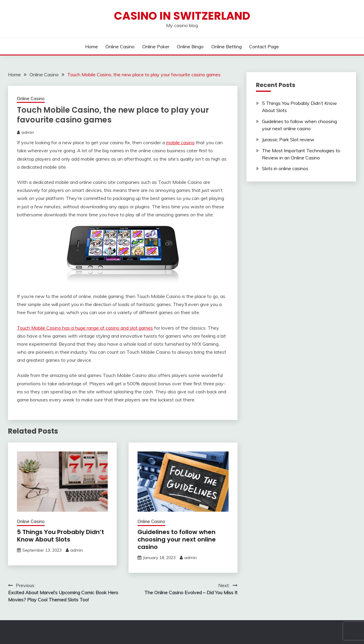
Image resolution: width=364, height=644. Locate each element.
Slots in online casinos (285, 168)
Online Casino (120, 46)
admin (28, 132)
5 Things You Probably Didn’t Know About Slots (61, 536)
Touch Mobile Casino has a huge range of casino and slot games (85, 328)
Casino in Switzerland (182, 16)
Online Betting (226, 46)
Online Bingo (190, 46)
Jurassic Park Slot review (288, 139)
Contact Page (264, 46)
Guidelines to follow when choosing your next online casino (177, 539)
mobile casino (180, 142)
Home (92, 46)
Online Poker (156, 46)
